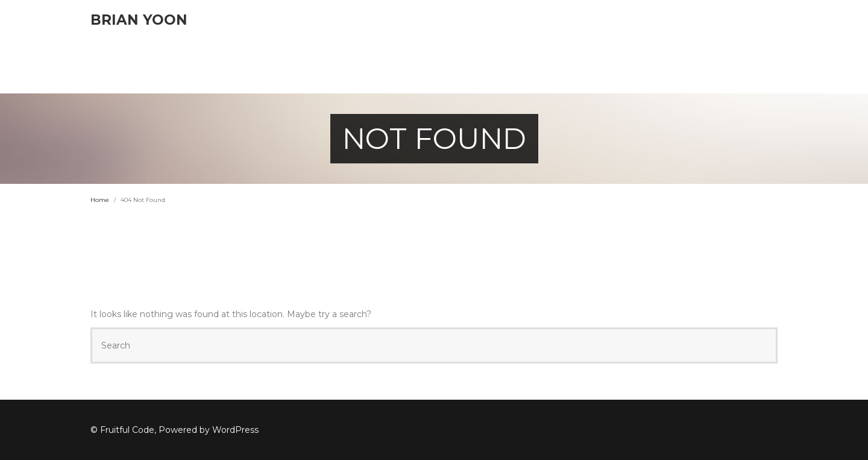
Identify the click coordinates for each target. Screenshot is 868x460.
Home (100, 200)
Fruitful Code (127, 430)
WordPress (235, 430)
